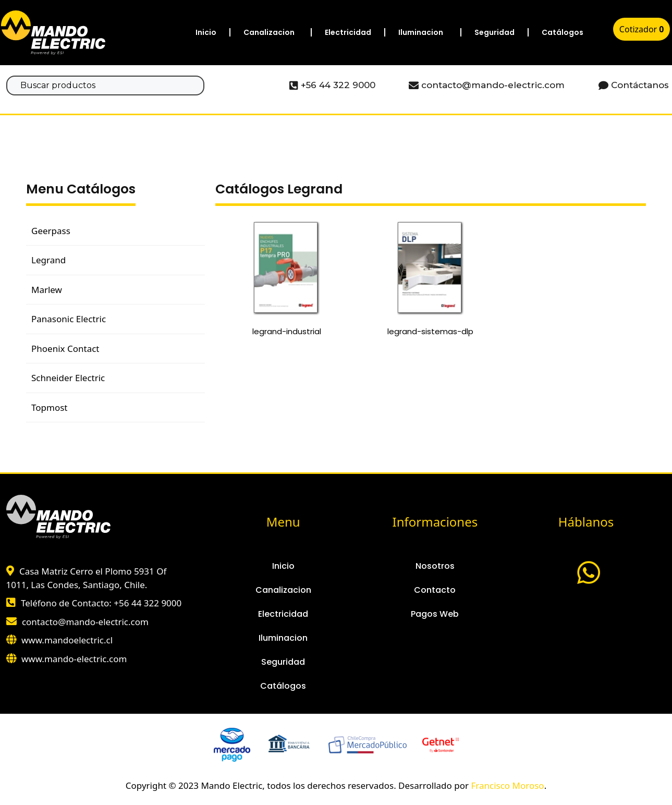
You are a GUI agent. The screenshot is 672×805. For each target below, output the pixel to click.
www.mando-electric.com (74, 659)
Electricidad (348, 32)
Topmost (49, 407)
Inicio (206, 32)
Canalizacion (269, 32)
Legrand (48, 260)
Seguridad (494, 32)
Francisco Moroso (507, 785)
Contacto (435, 590)
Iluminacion (421, 32)
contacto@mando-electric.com (85, 622)
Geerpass (51, 231)
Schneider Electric (68, 378)
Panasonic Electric (69, 319)
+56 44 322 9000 (148, 603)
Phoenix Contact (65, 349)
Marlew (47, 290)
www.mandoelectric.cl (67, 640)
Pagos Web (435, 614)
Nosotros (435, 566)
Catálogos (563, 32)
